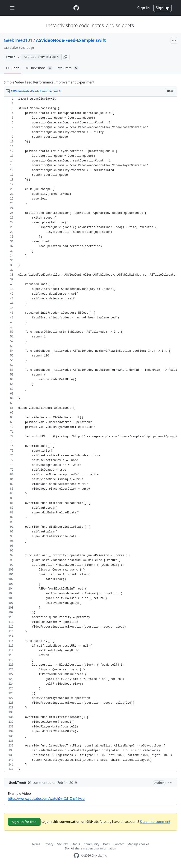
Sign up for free (24, 822)
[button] (65, 57)
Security (63, 844)
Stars (68, 68)
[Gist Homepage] (76, 8)
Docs (107, 844)
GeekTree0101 (18, 40)
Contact (118, 844)
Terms (36, 844)
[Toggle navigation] (12, 8)
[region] (90, 434)
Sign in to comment (155, 822)
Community (92, 844)
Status (76, 844)
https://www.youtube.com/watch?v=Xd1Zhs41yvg (46, 798)
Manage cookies (138, 844)
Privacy (49, 844)
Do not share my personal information (91, 848)
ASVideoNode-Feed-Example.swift (71, 40)
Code (13, 68)
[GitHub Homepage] (76, 856)
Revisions (39, 68)
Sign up (162, 8)
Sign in (144, 8)
